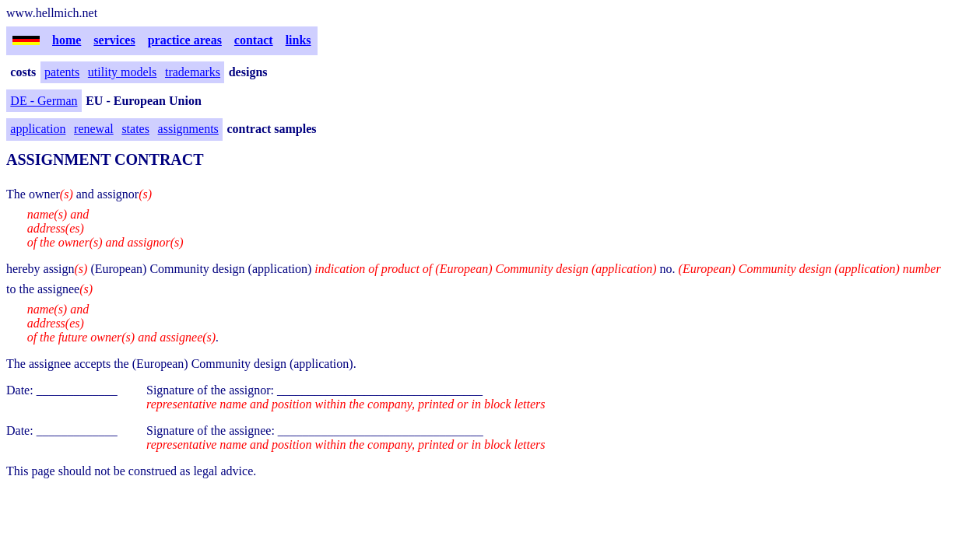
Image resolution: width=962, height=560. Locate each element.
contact (254, 40)
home (67, 40)
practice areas (185, 40)
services (114, 40)
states (135, 129)
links (298, 40)
